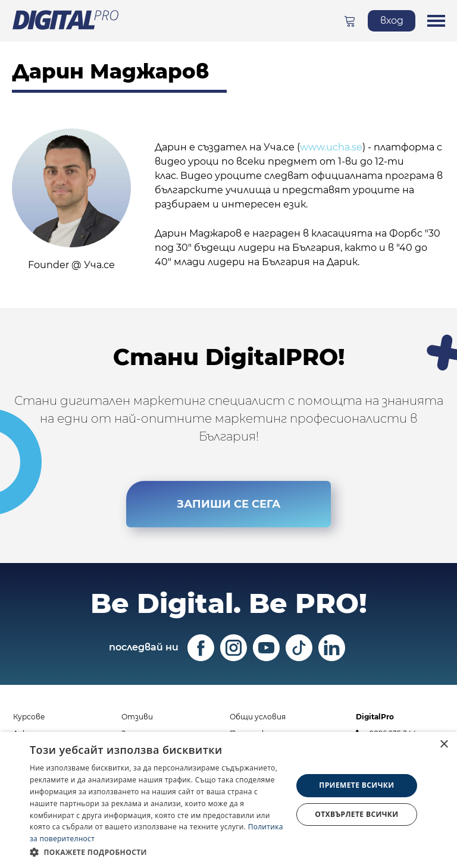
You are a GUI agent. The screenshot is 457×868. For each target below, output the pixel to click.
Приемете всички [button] (356, 785)
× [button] (444, 745)
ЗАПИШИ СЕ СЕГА (228, 504)
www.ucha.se (331, 147)
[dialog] (228, 800)
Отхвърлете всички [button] (356, 814)
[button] (157, 852)
